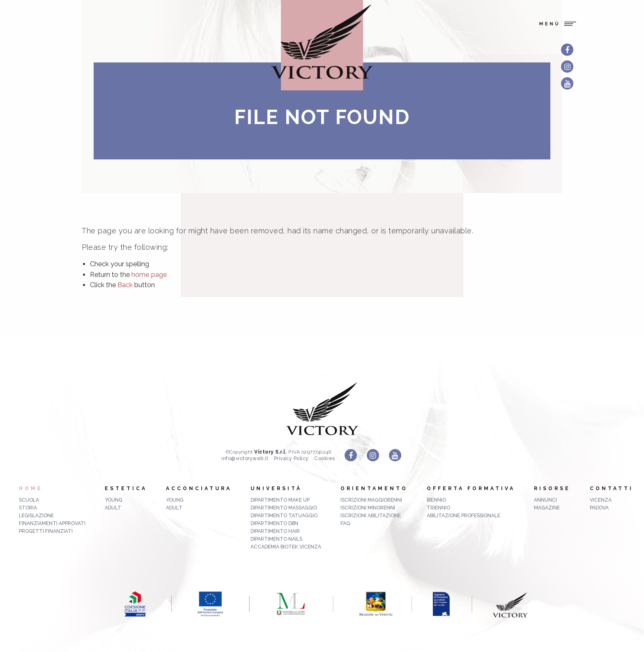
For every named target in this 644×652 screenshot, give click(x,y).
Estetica (126, 488)
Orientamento (374, 488)
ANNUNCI (545, 500)
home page (149, 275)
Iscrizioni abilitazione (371, 516)
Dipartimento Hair (275, 531)
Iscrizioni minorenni (368, 508)
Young (114, 500)
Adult (113, 508)
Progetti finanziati (46, 531)
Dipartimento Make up (280, 500)
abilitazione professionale (463, 516)
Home (31, 488)
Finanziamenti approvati (52, 523)
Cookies (325, 458)
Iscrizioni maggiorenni (371, 500)
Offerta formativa (471, 488)
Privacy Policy (291, 458)
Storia (28, 508)
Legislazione (36, 516)
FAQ (345, 523)
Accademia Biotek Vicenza (286, 547)
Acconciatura (199, 488)
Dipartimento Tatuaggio (284, 516)
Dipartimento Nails (276, 539)
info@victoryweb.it (245, 458)
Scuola (29, 500)
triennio (438, 508)
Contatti (612, 488)
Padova (599, 508)
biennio (436, 500)
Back (125, 285)
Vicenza (601, 500)
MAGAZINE (547, 508)
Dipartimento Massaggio (284, 508)
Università (276, 488)
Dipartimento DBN (274, 523)
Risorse (552, 488)
